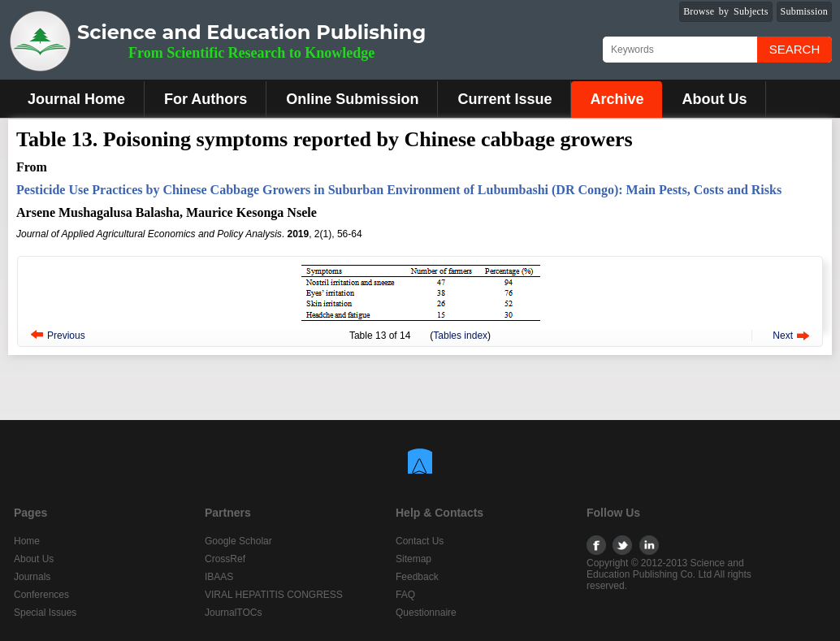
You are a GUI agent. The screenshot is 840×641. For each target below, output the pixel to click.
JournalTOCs (233, 613)
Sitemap (414, 559)
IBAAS (219, 577)
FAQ (405, 595)
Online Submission (352, 99)
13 (381, 336)
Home (27, 541)
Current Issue (504, 99)
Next (783, 336)
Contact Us (420, 541)
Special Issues (45, 613)
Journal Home (76, 99)
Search (795, 49)
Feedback (417, 577)
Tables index (460, 336)
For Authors (206, 99)
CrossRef (225, 559)
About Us (714, 99)
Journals (32, 577)
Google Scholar (238, 541)
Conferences (41, 595)
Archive (617, 99)
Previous (66, 336)
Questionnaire (426, 613)
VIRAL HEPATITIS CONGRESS (274, 595)
